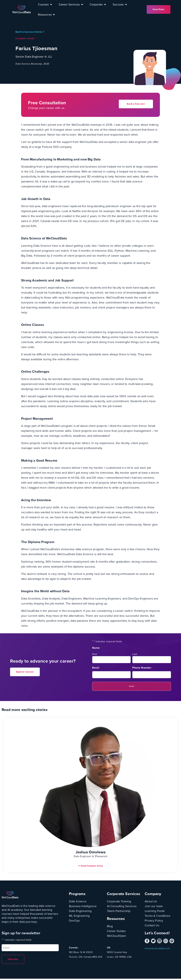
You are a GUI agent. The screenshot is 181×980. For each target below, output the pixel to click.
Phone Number (143, 667)
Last (135, 654)
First (95, 654)
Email (96, 667)
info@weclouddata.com (157, 948)
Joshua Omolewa (91, 852)
